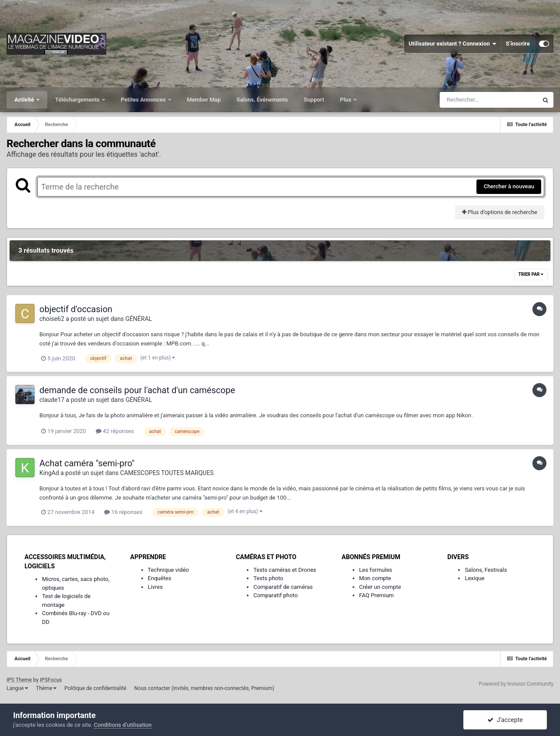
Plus (346, 100)
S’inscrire (518, 44)
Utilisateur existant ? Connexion (453, 44)
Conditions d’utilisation (123, 725)
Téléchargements (78, 100)
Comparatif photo (275, 595)
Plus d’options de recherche (500, 212)
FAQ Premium (376, 595)
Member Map (204, 100)
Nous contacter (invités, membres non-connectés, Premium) (204, 688)
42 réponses (115, 431)
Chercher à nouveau (509, 186)
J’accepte (505, 720)
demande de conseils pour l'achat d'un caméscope (137, 390)
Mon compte (375, 578)
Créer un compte (380, 587)
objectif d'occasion (76, 309)
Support (314, 100)
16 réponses (123, 512)
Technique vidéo (168, 570)
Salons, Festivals (486, 570)
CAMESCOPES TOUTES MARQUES (167, 473)
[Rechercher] (489, 100)
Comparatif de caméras (283, 587)
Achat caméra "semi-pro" (87, 463)
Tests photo (268, 578)
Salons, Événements (262, 100)
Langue (17, 688)
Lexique (474, 578)
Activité (25, 100)
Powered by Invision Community (516, 684)
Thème (46, 688)
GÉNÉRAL (139, 319)
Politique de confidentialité (95, 688)
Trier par (531, 274)
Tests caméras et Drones (285, 570)
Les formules (376, 570)
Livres (155, 587)
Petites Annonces (144, 100)
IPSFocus (51, 680)
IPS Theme (19, 680)
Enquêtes (160, 578)
